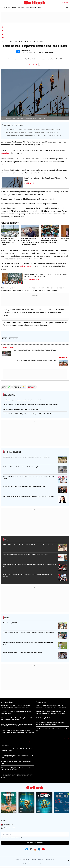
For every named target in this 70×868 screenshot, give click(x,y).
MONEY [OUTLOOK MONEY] (14, 8)
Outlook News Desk (33, 279)
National (10, 42)
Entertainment (17, 325)
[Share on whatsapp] (3, 37)
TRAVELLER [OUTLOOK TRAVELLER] (21, 8)
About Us (19, 859)
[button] (30, 742)
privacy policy (20, 838)
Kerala (4, 339)
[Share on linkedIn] (3, 34)
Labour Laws (13, 339)
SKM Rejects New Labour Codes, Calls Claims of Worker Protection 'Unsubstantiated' (46, 275)
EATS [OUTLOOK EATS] (27, 8)
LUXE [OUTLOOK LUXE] (39, 8)
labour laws (5, 153)
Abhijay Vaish (31, 183)
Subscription (8, 825)
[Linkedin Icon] (39, 849)
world (46, 325)
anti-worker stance (27, 266)
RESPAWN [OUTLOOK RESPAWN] (33, 8)
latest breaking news (20, 323)
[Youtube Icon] (43, 849)
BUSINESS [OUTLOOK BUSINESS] (7, 8)
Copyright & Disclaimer (37, 859)
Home (3, 42)
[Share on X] (3, 31)
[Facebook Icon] (27, 849)
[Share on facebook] (3, 27)
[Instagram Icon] (35, 849)
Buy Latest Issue (10, 828)
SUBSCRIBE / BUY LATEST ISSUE (35, 843)
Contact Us (26, 859)
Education (28, 325)
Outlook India (36, 323)
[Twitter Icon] (31, 849)
